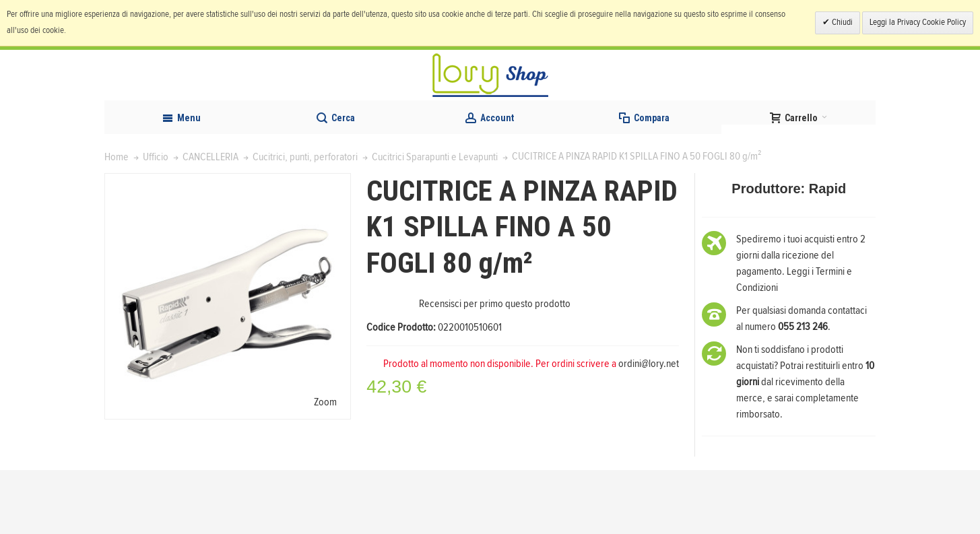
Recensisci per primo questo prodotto (495, 368)
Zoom (325, 466)
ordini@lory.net (649, 428)
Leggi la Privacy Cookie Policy (918, 23)
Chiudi (841, 23)
